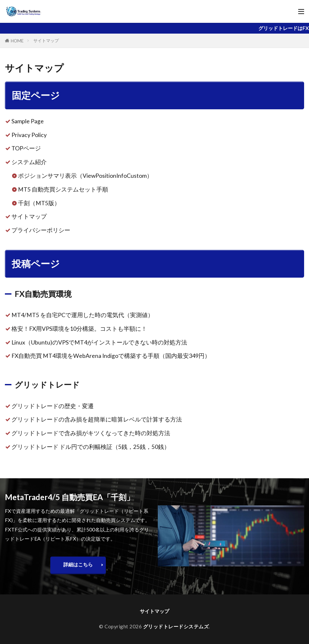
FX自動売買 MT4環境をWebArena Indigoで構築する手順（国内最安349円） (111, 356)
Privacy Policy (29, 135)
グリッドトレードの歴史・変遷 (53, 406)
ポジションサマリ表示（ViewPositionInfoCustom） (85, 176)
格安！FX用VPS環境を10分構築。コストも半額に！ (79, 329)
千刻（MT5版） (39, 203)
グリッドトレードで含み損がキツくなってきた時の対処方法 (91, 433)
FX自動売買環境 (43, 294)
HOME (17, 41)
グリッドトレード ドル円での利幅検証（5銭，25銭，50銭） (91, 447)
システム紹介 (29, 162)
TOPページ (26, 148)
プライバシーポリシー (41, 230)
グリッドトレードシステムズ (176, 626)
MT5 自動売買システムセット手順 (63, 189)
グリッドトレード (47, 384)
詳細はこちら (78, 564)
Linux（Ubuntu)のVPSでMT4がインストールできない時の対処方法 (99, 342)
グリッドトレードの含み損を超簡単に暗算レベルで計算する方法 (97, 419)
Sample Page (28, 121)
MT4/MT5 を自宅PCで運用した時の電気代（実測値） (82, 315)
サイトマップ (46, 40)
